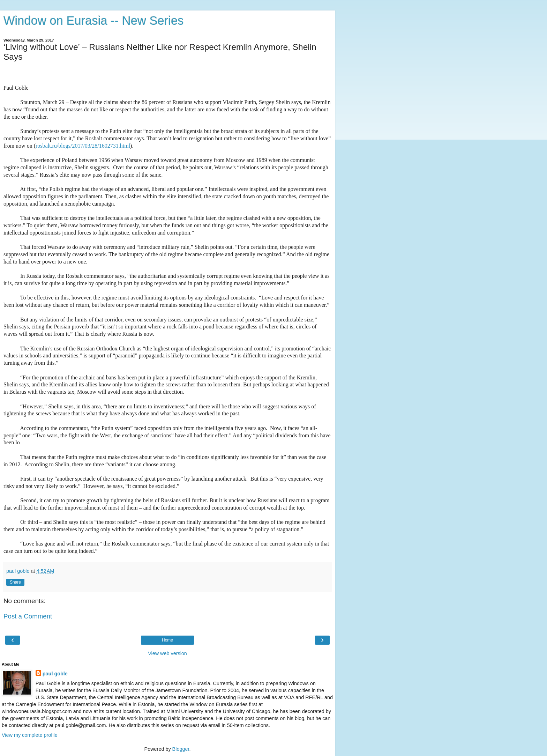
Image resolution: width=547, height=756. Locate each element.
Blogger (181, 749)
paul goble (55, 674)
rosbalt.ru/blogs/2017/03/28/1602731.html (83, 146)
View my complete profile (30, 735)
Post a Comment (28, 616)
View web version (167, 653)
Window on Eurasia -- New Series (93, 21)
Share (15, 582)
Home (167, 640)
